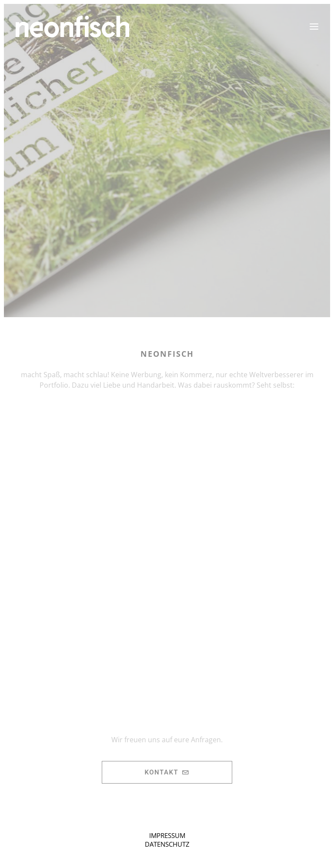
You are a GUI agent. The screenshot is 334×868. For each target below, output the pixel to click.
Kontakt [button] (167, 772)
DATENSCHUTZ (167, 844)
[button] (314, 27)
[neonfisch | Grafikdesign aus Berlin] (72, 27)
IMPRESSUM (167, 835)
